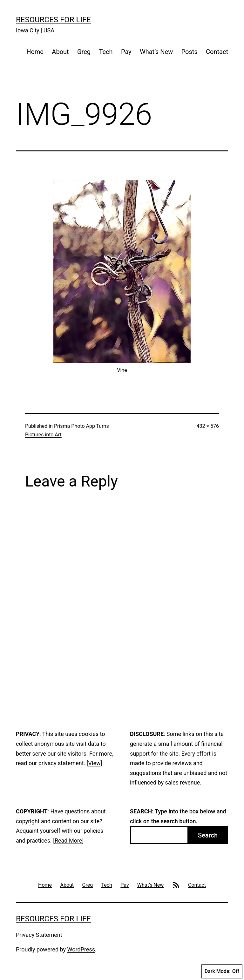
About (60, 52)
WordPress (81, 949)
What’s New (156, 52)
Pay (126, 52)
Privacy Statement (39, 935)
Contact (217, 52)
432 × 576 (208, 426)
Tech (106, 52)
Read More (68, 841)
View (95, 763)
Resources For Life (53, 20)
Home (35, 52)
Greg (84, 52)
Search (208, 835)
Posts (190, 52)
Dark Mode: (222, 971)
